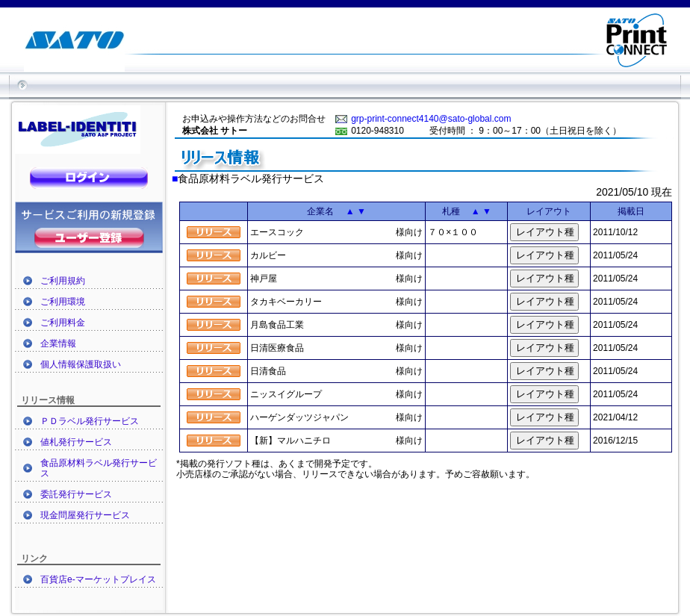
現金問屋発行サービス (85, 515)
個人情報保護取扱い (81, 364)
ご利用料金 (63, 323)
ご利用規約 (63, 281)
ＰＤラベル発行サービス (90, 421)
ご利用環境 (63, 302)
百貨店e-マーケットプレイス (98, 579)
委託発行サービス (76, 494)
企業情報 (58, 343)
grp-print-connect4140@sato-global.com (431, 119)
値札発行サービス (76, 442)
